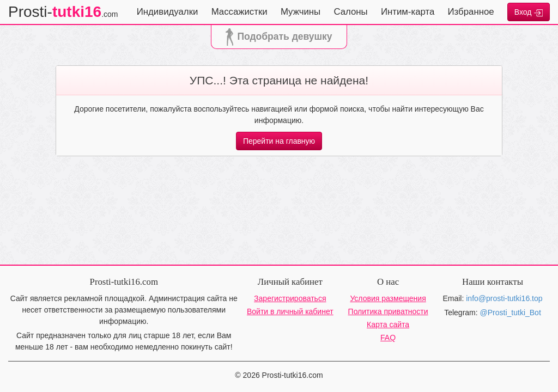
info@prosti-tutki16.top (504, 298)
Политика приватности (388, 311)
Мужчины (301, 12)
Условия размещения (388, 298)
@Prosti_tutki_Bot (511, 313)
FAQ (388, 338)
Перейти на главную (279, 141)
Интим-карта (408, 12)
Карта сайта (388, 324)
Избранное (471, 12)
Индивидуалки (168, 12)
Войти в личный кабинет (290, 311)
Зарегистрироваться (290, 298)
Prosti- (63, 12)
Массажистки (239, 12)
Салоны (350, 12)
